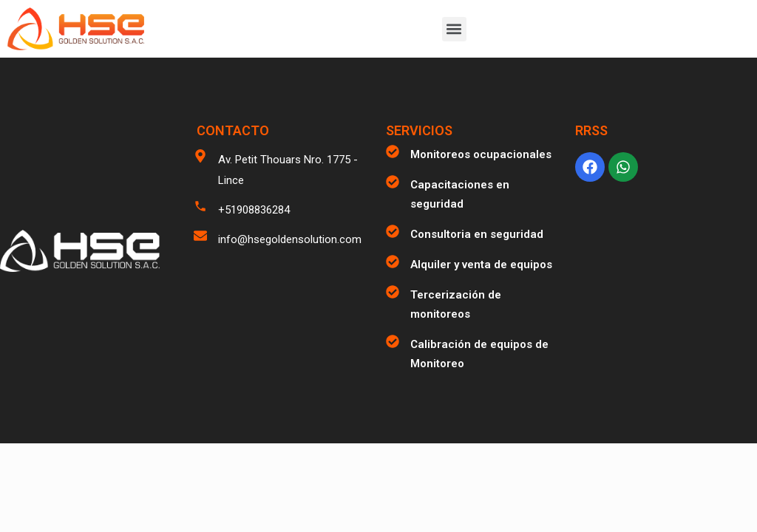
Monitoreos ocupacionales (481, 154)
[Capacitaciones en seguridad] (393, 182)
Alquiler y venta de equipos (481, 265)
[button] (454, 29)
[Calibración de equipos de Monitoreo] (393, 341)
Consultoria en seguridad (477, 234)
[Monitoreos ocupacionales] (393, 151)
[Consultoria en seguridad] (393, 231)
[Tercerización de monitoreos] (393, 292)
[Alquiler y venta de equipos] (393, 262)
